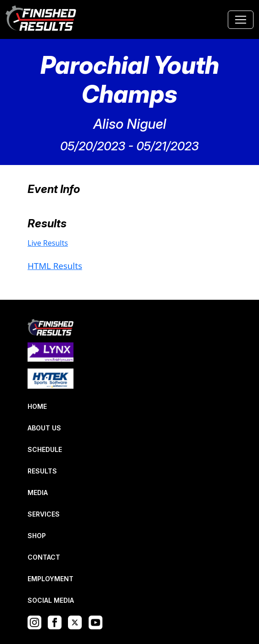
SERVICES (44, 514)
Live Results (48, 243)
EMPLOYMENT (51, 579)
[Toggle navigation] (241, 20)
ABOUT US (44, 428)
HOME (37, 406)
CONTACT (44, 557)
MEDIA (38, 493)
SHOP (37, 536)
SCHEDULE (45, 449)
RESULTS (42, 471)
